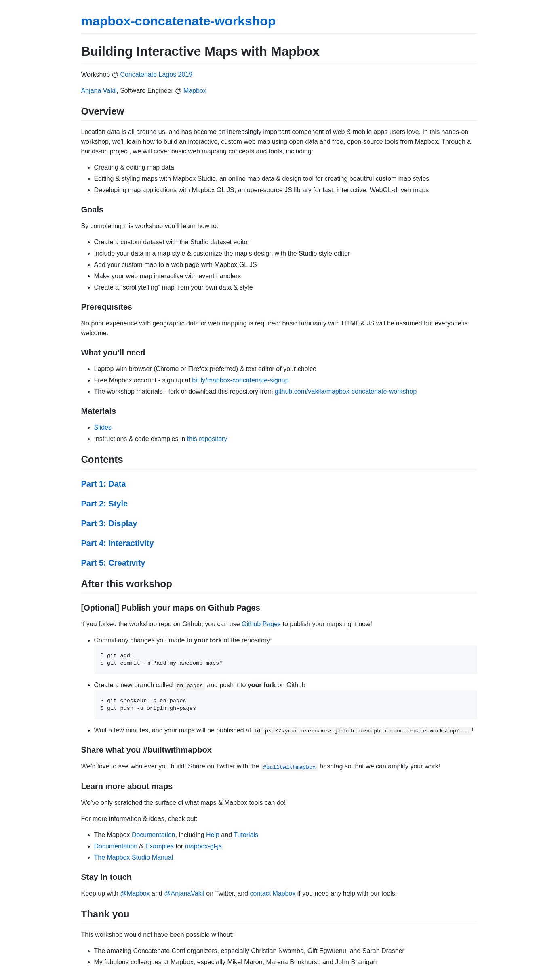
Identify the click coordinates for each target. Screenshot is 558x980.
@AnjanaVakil (184, 893)
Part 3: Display (109, 523)
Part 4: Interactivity (118, 543)
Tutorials (246, 835)
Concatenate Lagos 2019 (156, 74)
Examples (160, 846)
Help (213, 835)
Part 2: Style (105, 504)
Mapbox (195, 91)
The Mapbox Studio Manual (134, 857)
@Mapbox (135, 893)
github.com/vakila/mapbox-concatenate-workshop (346, 391)
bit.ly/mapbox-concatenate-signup (240, 380)
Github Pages (261, 624)
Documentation (154, 835)
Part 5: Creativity (113, 563)
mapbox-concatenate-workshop (179, 21)
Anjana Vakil (99, 91)
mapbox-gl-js (204, 846)
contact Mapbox (273, 893)
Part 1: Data (104, 484)
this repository (207, 439)
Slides (103, 427)
